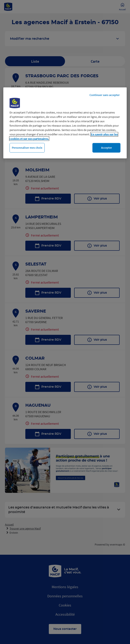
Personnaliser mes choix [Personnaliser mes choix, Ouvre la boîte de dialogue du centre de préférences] (27, 148)
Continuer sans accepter (105, 95)
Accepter (107, 148)
